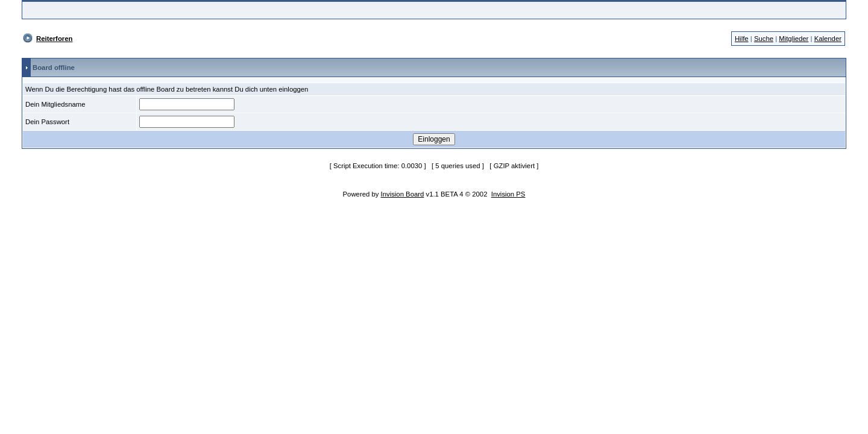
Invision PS (508, 194)
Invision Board (403, 194)
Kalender (828, 39)
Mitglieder (794, 39)
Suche (764, 39)
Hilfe (742, 39)
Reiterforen (54, 39)
